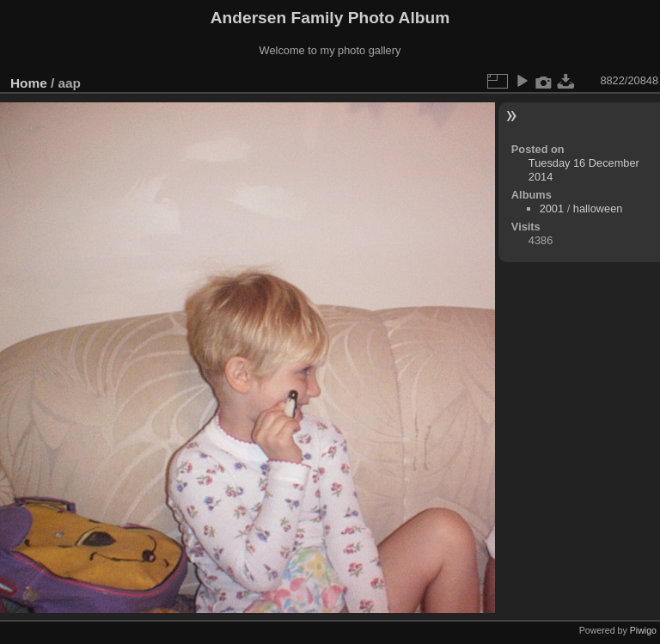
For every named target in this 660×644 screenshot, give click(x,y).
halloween (598, 209)
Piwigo (643, 630)
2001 (552, 209)
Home (29, 83)
